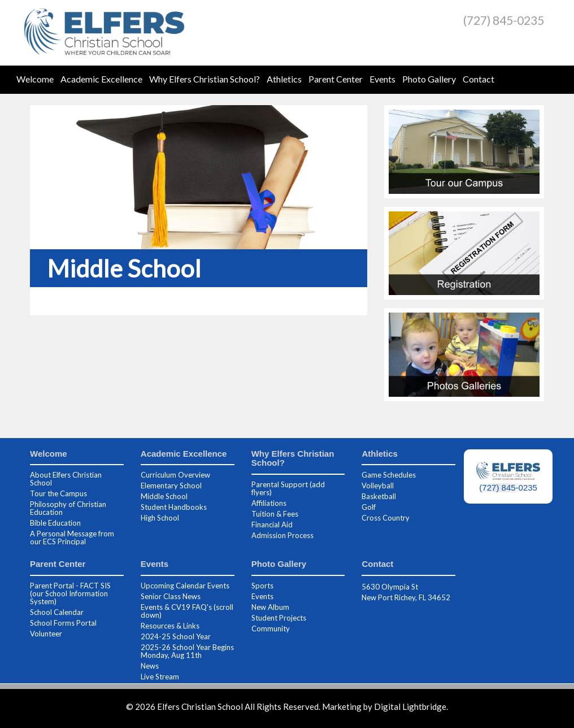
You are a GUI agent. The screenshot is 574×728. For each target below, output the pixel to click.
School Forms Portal (63, 623)
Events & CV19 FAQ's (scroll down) (187, 611)
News (150, 666)
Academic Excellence (101, 79)
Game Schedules (389, 475)
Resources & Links (170, 626)
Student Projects (279, 618)
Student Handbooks (174, 507)
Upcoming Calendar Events (185, 586)
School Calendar (57, 612)
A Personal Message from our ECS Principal (72, 538)
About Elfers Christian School (66, 479)
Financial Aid (272, 525)
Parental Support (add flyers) (288, 488)
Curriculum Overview (175, 475)
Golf (369, 507)
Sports (262, 586)
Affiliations (269, 503)
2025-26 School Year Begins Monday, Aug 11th (187, 651)
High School (160, 518)
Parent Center (336, 79)
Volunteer (46, 634)
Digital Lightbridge (410, 707)
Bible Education (55, 523)
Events (382, 79)
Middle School (164, 496)
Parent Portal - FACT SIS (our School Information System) (70, 593)
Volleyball (378, 486)
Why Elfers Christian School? (205, 79)
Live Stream (160, 677)
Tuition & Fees (275, 514)
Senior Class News (171, 596)
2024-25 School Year (176, 636)
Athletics (284, 79)
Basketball (379, 496)
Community (271, 629)
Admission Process (282, 535)
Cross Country (386, 518)
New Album (270, 607)
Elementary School (171, 486)
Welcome (35, 79)
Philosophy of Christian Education (68, 508)
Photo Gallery (429, 79)
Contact (479, 79)
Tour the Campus (58, 493)
